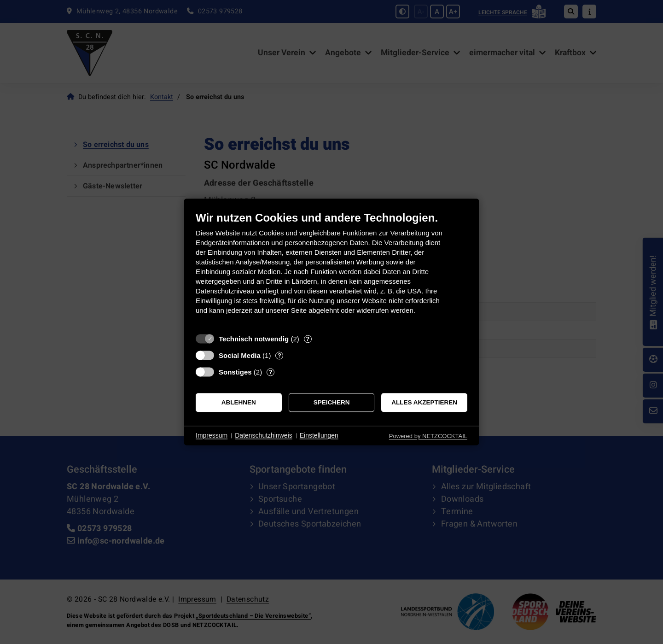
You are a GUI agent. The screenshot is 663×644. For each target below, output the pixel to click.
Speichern (332, 402)
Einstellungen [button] (319, 435)
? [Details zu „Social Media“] (279, 355)
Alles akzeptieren (424, 402)
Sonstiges (235, 372)
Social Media (240, 355)
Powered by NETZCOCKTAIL (428, 436)
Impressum (212, 435)
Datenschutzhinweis (264, 435)
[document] (331, 270)
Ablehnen (239, 402)
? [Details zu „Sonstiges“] (271, 372)
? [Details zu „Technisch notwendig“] (308, 339)
